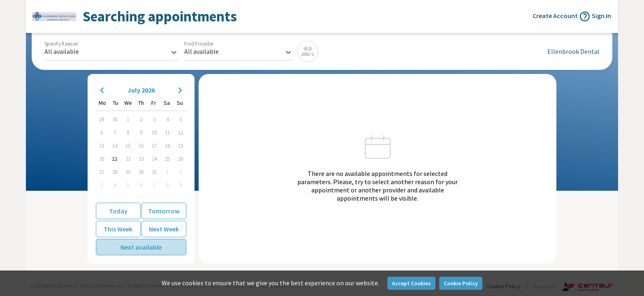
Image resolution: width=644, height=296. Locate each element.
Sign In (601, 16)
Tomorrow (164, 211)
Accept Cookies (411, 283)
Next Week (164, 229)
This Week (118, 229)
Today (118, 211)
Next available (141, 247)
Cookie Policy (461, 283)
